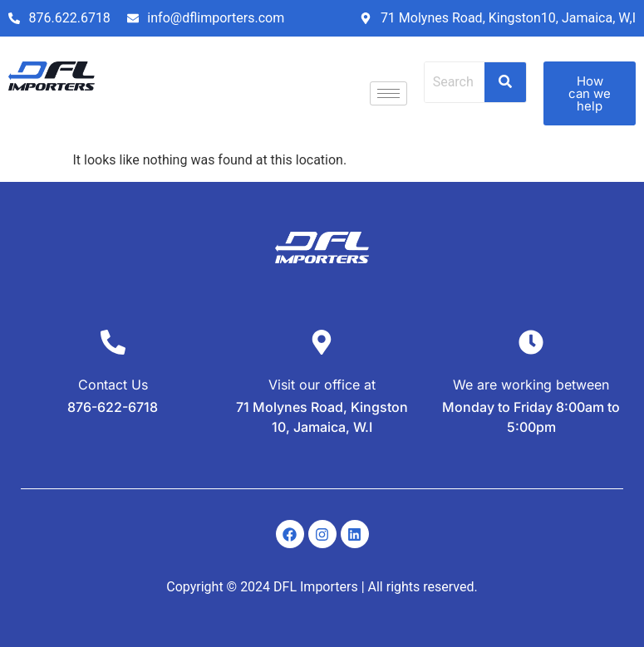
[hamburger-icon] (388, 93)
